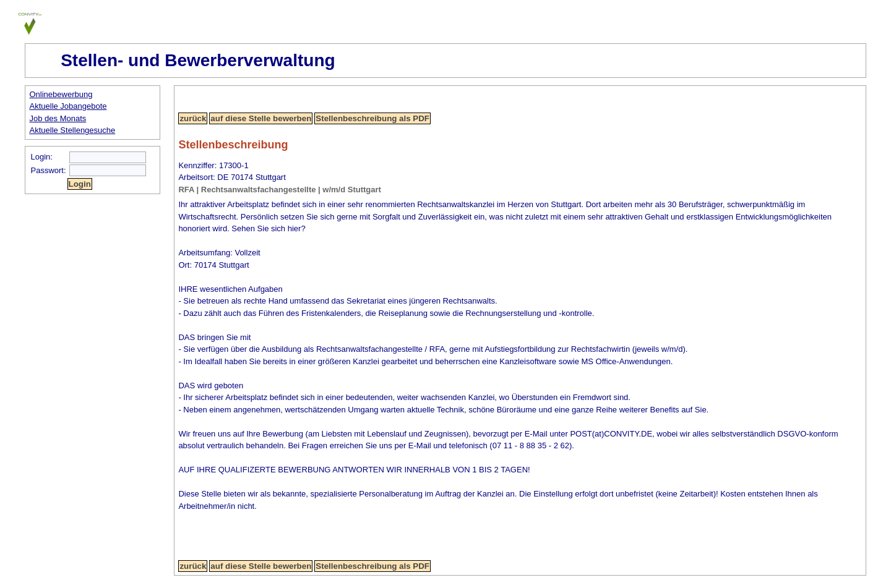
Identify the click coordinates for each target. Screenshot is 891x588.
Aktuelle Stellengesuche (73, 130)
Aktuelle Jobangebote (68, 106)
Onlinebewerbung (61, 94)
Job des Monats (58, 118)
